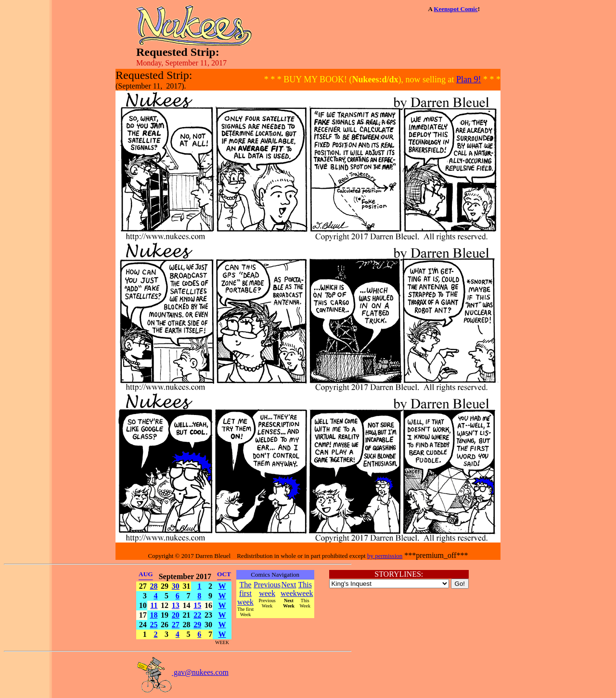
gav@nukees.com (182, 672)
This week (305, 589)
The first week (245, 593)
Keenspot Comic (456, 9)
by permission (385, 556)
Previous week (267, 589)
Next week (289, 589)
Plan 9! (469, 79)
